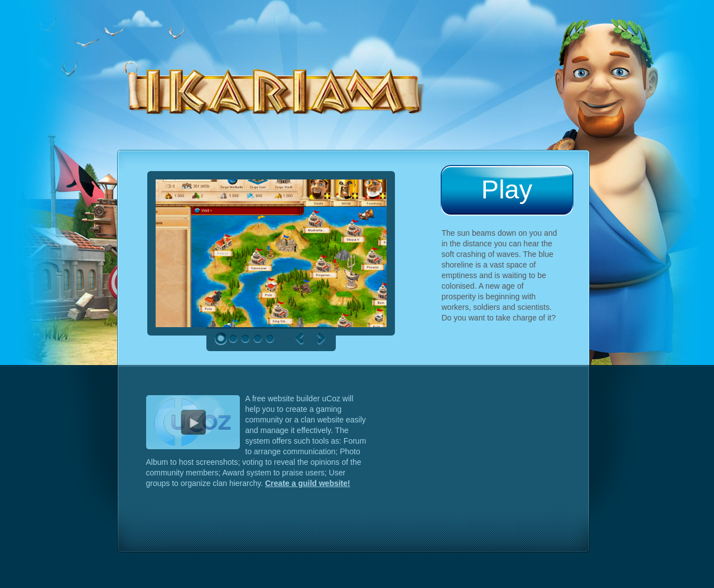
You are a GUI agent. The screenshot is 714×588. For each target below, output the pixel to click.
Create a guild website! (307, 483)
